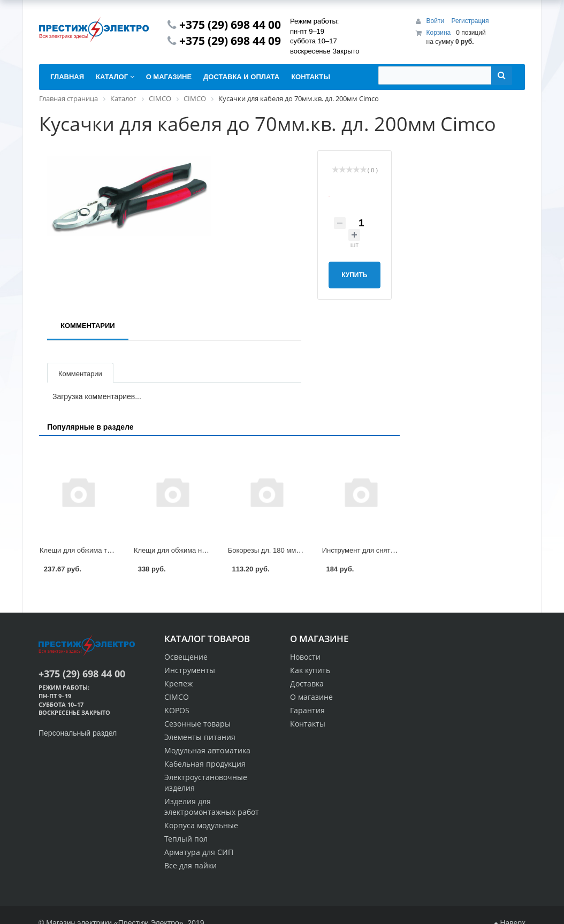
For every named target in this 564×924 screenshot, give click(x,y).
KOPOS (177, 710)
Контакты (308, 724)
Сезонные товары (197, 724)
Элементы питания (200, 737)
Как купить (310, 670)
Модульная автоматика (207, 750)
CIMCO (177, 697)
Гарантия (307, 710)
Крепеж (178, 684)
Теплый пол (186, 839)
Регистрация (470, 21)
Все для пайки (190, 865)
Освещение (186, 657)
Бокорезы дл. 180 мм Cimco (273, 550)
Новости (305, 657)
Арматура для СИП (199, 852)
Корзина (439, 33)
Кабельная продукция (205, 764)
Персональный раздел (78, 733)
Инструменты (190, 670)
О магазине (311, 697)
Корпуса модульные (201, 825)
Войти (436, 21)
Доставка (307, 684)
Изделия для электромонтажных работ (212, 807)
